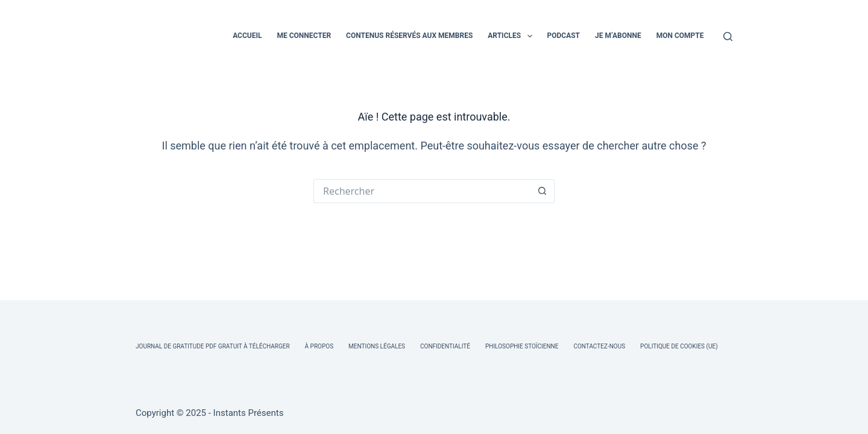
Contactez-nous (599, 346)
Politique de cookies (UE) (679, 346)
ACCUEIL (247, 36)
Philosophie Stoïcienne (522, 346)
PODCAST (564, 36)
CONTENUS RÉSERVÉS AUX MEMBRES (409, 36)
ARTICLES (512, 36)
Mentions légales (377, 346)
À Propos (319, 346)
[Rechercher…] (422, 191)
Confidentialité (445, 346)
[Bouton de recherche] (542, 191)
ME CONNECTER (304, 36)
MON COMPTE (680, 36)
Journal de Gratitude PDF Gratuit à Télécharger (213, 346)
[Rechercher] (728, 36)
